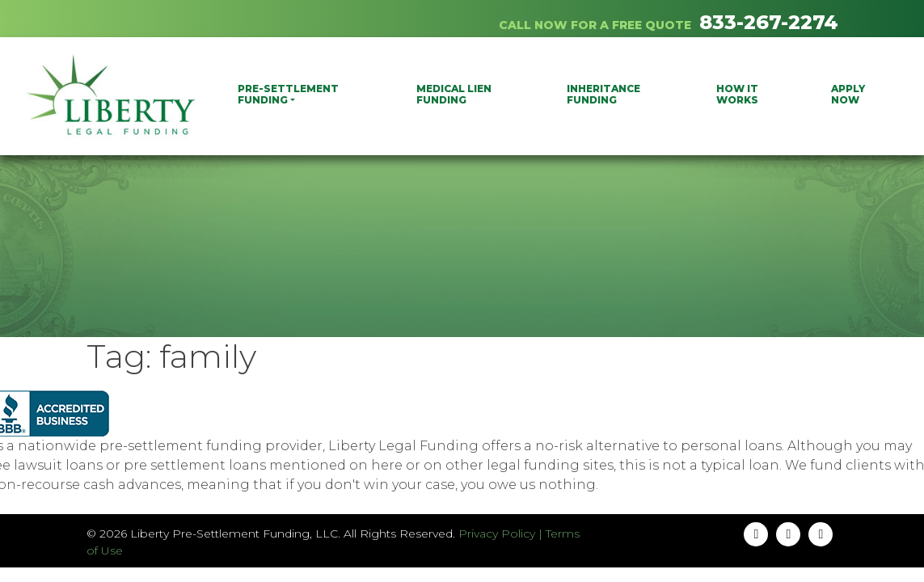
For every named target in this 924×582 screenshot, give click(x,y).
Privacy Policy (497, 533)
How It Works (737, 94)
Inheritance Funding (603, 94)
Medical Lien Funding (454, 94)
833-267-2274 (769, 22)
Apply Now (848, 94)
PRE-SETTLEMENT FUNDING (288, 94)
